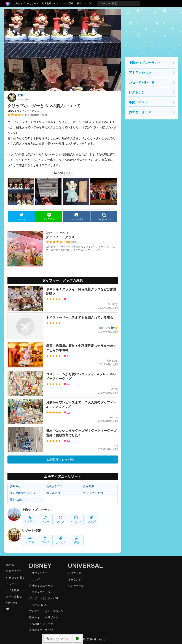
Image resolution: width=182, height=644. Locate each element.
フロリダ (34, 579)
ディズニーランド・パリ (44, 598)
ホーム (10, 565)
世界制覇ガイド (50, 3)
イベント (76, 519)
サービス (61, 540)
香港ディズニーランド (42, 586)
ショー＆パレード (142, 82)
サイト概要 (13, 590)
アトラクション (140, 73)
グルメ (61, 519)
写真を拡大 (63, 173)
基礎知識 (89, 486)
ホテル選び (53, 493)
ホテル (30, 540)
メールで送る (76, 217)
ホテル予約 (68, 3)
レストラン (137, 92)
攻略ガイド (17, 486)
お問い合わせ (14, 596)
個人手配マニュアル (22, 493)
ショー (45, 519)
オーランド (75, 579)
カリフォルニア (38, 573)
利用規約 (11, 603)
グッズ (92, 519)
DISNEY (40, 566)
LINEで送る (49, 217)
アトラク (30, 519)
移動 (76, 540)
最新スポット (18, 500)
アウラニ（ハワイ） (41, 605)
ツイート (21, 217)
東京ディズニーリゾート (44, 617)
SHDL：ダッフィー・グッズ (23, 111)
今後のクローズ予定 (41, 630)
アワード (11, 584)
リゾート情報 (31, 531)
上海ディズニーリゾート (26, 3)
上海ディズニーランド (38, 510)
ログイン (90, 3)
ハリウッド (75, 573)
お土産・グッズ (140, 112)
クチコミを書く (15, 578)
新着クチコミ (55, 486)
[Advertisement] (151, 31)
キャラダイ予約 (93, 493)
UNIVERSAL (85, 566)
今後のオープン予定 (41, 624)
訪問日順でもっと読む (61, 460)
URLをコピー (104, 217)
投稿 (79, 3)
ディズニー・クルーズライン (46, 611)
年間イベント (138, 102)
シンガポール (76, 586)
